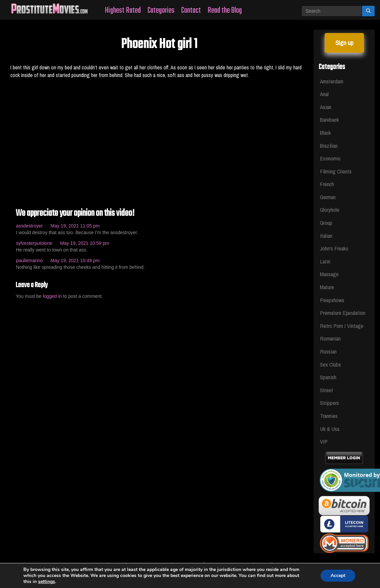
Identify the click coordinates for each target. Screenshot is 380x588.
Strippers (329, 403)
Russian (328, 351)
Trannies (329, 416)
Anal (324, 94)
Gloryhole (330, 210)
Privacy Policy (263, 565)
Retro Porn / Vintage (342, 326)
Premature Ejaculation (343, 313)
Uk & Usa (330, 429)
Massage (329, 274)
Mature (327, 287)
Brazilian (329, 146)
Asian (326, 107)
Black (325, 133)
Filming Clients (336, 171)
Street (326, 390)
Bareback (329, 120)
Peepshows (332, 300)
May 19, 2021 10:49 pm (75, 260)
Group (326, 223)
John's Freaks (334, 248)
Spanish (328, 377)
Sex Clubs (330, 364)
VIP (324, 441)
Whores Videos (118, 565)
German (328, 197)
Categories (161, 11)
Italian (326, 236)
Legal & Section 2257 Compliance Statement (191, 565)
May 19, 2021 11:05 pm (75, 226)
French (327, 184)
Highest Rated (123, 11)
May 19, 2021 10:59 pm (85, 243)
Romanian (330, 338)
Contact (191, 11)
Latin (325, 261)
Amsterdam (332, 81)
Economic (330, 158)
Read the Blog (225, 11)
